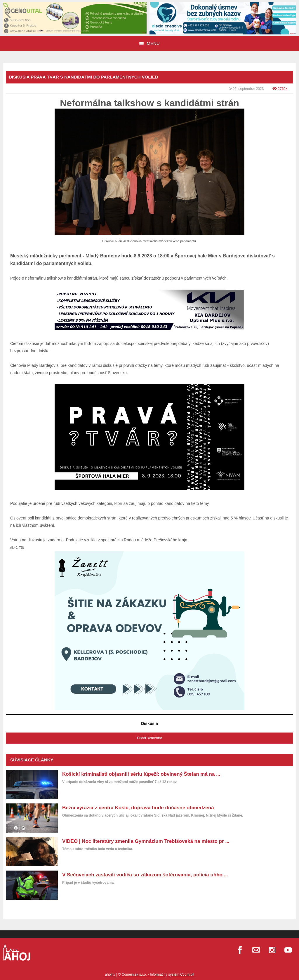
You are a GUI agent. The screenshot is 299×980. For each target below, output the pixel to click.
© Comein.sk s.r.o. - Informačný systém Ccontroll (156, 974)
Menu (149, 43)
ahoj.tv (110, 974)
